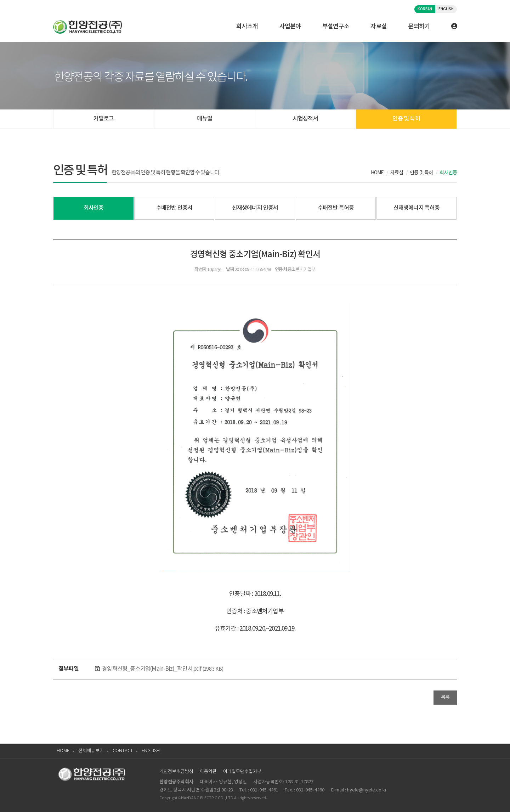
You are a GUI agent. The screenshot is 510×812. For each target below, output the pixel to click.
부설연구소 (336, 27)
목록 (445, 698)
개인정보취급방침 (176, 772)
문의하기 (419, 27)
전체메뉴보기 (91, 751)
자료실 (379, 27)
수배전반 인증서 (174, 208)
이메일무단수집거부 (242, 772)
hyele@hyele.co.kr (367, 790)
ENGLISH (446, 9)
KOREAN (425, 9)
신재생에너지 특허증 (417, 208)
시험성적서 (305, 119)
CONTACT (123, 751)
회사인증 (94, 208)
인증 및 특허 (406, 119)
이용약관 (208, 772)
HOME (63, 751)
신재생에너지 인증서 (255, 208)
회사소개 (247, 27)
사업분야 (290, 27)
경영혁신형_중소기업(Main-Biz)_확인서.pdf (163, 669)
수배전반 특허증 (336, 208)
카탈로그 (104, 119)
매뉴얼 (205, 119)
